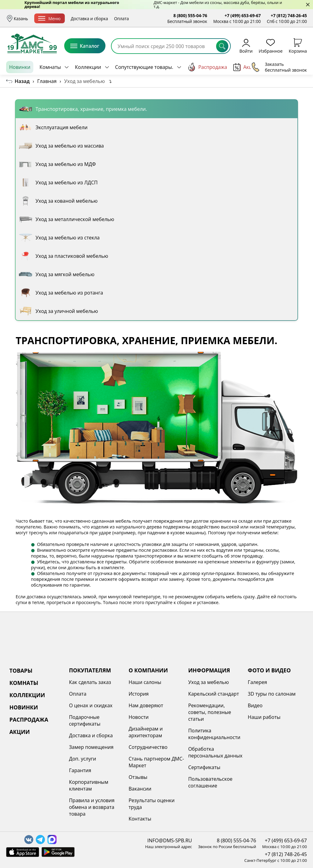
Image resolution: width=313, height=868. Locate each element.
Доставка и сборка (108, 19)
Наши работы (264, 717)
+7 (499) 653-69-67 (243, 15)
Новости (139, 717)
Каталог (85, 46)
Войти (246, 46)
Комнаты (50, 67)
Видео (255, 705)
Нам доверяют (146, 705)
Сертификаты (204, 767)
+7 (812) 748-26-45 (289, 15)
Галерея (258, 682)
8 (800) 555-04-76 (190, 15)
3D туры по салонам (272, 694)
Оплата (140, 19)
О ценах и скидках (91, 705)
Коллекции (88, 67)
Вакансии (140, 789)
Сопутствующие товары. (144, 67)
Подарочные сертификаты (85, 720)
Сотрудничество (148, 747)
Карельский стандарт (214, 694)
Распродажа (207, 67)
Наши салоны (145, 682)
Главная (47, 81)
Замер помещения (91, 747)
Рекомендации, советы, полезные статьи (210, 712)
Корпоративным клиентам (89, 785)
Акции (246, 67)
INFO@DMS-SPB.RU (170, 840)
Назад (22, 81)
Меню (68, 19)
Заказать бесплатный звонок (279, 67)
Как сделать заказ (90, 682)
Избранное (271, 46)
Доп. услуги (83, 759)
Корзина (298, 46)
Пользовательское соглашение (210, 782)
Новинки (20, 67)
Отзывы (138, 777)
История (139, 694)
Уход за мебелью (209, 682)
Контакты (140, 819)
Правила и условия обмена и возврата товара (92, 807)
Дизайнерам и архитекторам (146, 732)
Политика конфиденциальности (214, 734)
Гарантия (80, 770)
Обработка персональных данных (215, 752)
